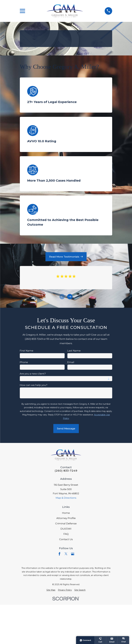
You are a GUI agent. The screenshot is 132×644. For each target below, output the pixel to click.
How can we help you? (33, 385)
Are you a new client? (33, 374)
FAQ (66, 534)
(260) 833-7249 (66, 471)
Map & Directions (66, 498)
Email (71, 362)
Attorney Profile (66, 518)
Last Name (74, 351)
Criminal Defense (66, 523)
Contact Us (66, 539)
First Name (26, 351)
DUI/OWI (66, 529)
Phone (24, 362)
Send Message (66, 429)
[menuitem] (51, 590)
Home (66, 513)
